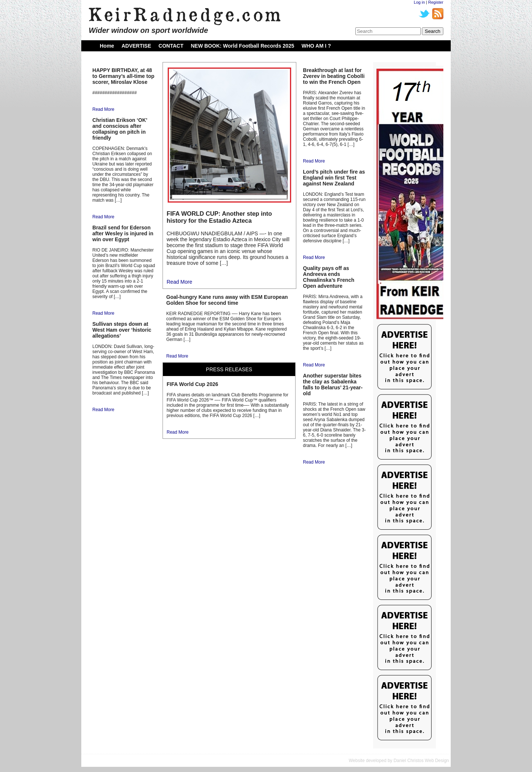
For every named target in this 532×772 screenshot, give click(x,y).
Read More (103, 109)
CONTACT (171, 46)
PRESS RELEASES (229, 369)
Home (107, 46)
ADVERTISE (136, 46)
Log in (419, 2)
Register (436, 2)
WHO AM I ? (316, 46)
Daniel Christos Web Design (421, 761)
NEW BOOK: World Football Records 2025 (242, 46)
